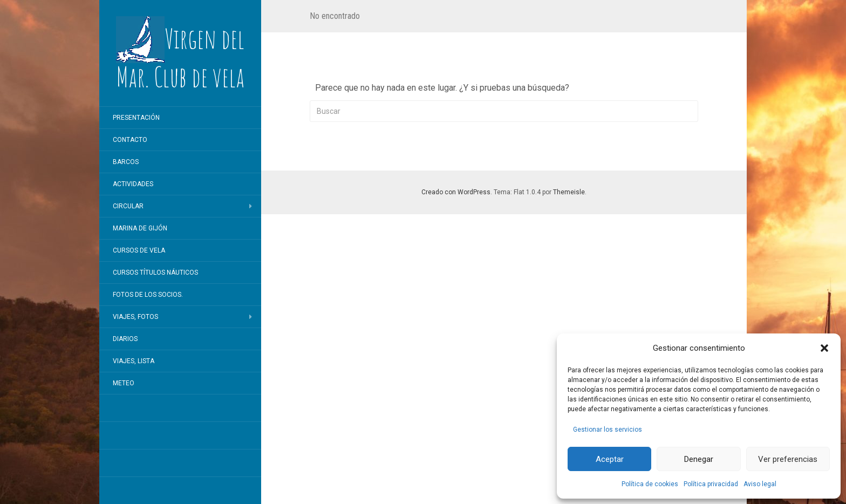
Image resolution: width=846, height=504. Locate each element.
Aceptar (610, 459)
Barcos (126, 162)
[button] (824, 348)
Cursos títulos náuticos (155, 273)
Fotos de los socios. (148, 295)
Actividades (133, 184)
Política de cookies (650, 484)
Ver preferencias (788, 459)
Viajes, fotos (135, 317)
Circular (128, 206)
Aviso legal (760, 484)
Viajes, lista (134, 361)
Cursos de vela (139, 250)
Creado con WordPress (456, 192)
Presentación (136, 118)
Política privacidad (711, 484)
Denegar (699, 459)
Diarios (125, 339)
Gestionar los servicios (608, 430)
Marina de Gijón (140, 228)
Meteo (124, 383)
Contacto (130, 140)
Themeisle (569, 192)
